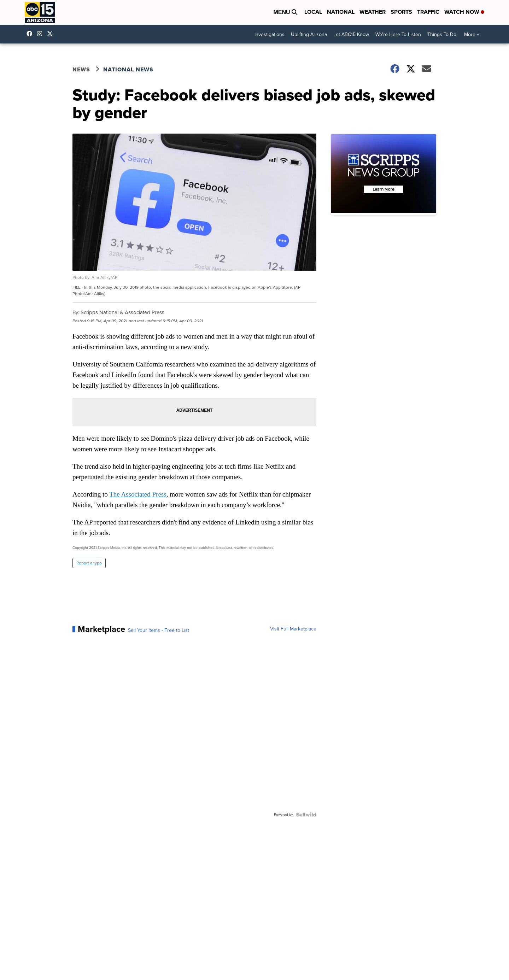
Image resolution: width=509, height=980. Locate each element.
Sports (401, 12)
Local (313, 12)
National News (128, 69)
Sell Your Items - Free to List (159, 630)
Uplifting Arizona (309, 34)
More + (472, 34)
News (81, 69)
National (341, 12)
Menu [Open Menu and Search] (285, 12)
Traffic (428, 12)
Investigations (270, 34)
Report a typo (89, 563)
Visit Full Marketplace (293, 629)
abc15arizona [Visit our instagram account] (41, 34)
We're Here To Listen (398, 34)
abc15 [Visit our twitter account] (52, 34)
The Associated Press (138, 494)
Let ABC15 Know (351, 34)
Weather (373, 12)
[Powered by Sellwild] (306, 815)
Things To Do (442, 34)
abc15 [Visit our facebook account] (31, 34)
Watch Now (464, 12)
